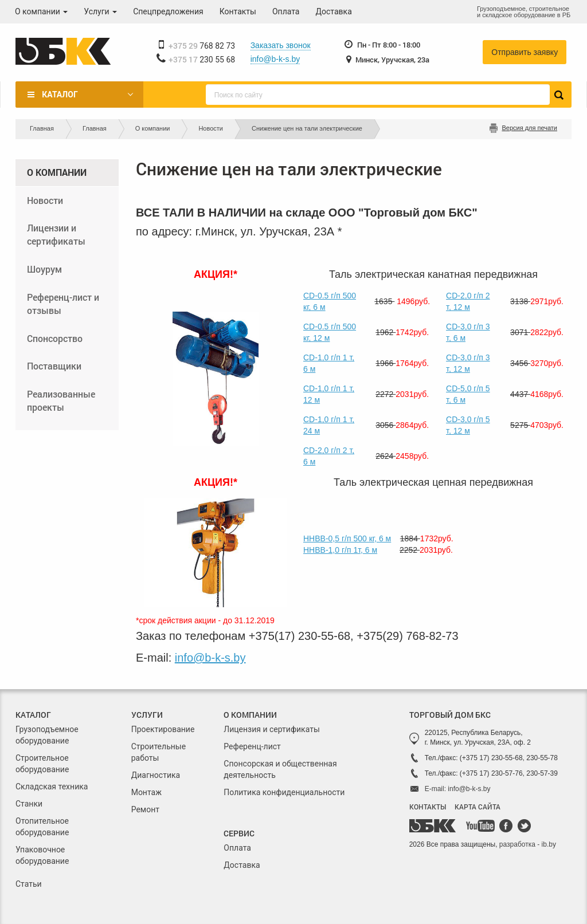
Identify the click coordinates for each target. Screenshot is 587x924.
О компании (41, 11)
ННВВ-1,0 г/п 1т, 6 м (340, 550)
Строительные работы (159, 752)
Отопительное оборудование (42, 827)
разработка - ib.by (528, 844)
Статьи (29, 884)
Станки (29, 804)
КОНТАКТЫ (428, 807)
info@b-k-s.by (275, 59)
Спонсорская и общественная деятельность (280, 769)
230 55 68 (202, 60)
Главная (42, 128)
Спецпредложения (168, 11)
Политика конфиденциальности (284, 792)
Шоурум (44, 269)
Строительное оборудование (42, 764)
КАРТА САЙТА (478, 807)
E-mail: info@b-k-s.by (458, 789)
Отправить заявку (525, 52)
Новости (211, 128)
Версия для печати (529, 128)
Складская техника (52, 787)
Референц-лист (252, 746)
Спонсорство (55, 338)
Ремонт (145, 809)
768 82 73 (202, 46)
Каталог (60, 95)
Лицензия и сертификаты (271, 729)
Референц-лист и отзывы (63, 304)
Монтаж (146, 792)
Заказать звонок (281, 45)
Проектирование (163, 729)
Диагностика (156, 775)
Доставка (334, 11)
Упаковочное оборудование (42, 855)
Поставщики (54, 366)
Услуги (100, 11)
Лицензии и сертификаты (56, 234)
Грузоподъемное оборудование (47, 735)
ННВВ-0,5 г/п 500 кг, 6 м (347, 538)
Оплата (286, 11)
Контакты (238, 11)
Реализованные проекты (61, 400)
